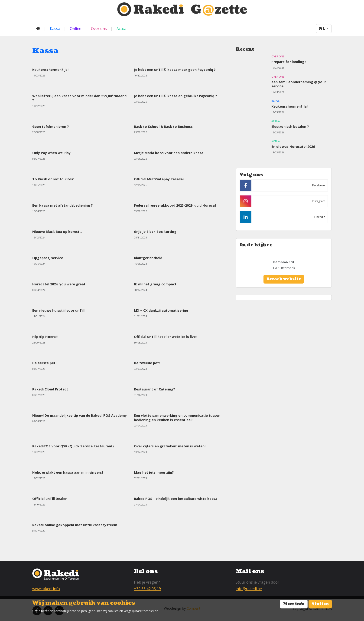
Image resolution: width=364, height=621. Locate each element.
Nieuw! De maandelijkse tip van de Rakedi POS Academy (80, 415)
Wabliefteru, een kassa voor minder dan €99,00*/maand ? (79, 98)
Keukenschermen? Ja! (50, 70)
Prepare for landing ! (289, 62)
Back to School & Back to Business (163, 127)
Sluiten (320, 604)
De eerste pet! (44, 363)
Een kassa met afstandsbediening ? (63, 205)
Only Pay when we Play (51, 153)
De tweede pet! (147, 363)
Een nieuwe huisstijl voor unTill (58, 310)
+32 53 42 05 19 (147, 589)
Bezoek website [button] (284, 279)
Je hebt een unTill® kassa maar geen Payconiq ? (175, 70)
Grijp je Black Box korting (155, 232)
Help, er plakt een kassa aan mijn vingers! (68, 472)
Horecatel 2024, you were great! (59, 284)
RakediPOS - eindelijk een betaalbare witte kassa (176, 499)
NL (322, 29)
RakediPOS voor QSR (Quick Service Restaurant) (73, 446)
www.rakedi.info (46, 589)
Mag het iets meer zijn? (154, 472)
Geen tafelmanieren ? (51, 127)
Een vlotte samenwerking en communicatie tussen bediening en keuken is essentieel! (177, 418)
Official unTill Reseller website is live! (165, 337)
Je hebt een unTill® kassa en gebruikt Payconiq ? (175, 96)
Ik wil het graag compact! (156, 284)
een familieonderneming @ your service (299, 84)
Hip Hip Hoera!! (45, 337)
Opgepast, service (48, 258)
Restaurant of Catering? (155, 389)
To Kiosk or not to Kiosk (53, 179)
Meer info (294, 604)
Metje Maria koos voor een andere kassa (169, 153)
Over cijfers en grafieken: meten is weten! (170, 446)
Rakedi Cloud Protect (50, 389)
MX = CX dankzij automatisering (161, 310)
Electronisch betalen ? (290, 127)
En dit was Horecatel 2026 (293, 147)
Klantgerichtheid (148, 258)
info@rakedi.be (249, 589)
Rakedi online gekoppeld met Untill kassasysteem (75, 525)
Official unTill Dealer (49, 499)
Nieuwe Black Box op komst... (57, 232)
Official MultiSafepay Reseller (159, 179)
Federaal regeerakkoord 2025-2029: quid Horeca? (175, 205)
